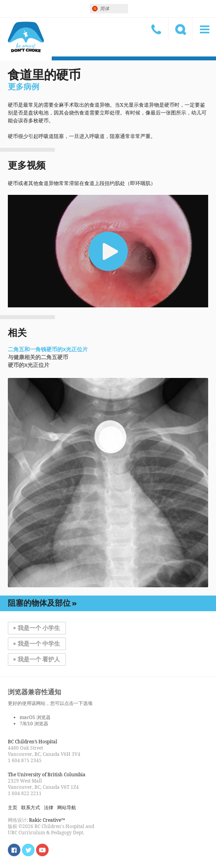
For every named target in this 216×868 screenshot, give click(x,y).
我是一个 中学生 (39, 644)
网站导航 (67, 807)
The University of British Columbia (47, 774)
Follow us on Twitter (28, 850)
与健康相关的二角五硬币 (38, 358)
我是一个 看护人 (39, 659)
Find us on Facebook (14, 850)
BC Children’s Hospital (33, 742)
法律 (49, 807)
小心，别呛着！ (26, 37)
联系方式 (156, 29)
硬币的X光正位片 (29, 365)
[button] (108, 251)
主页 (13, 807)
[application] (108, 251)
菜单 (204, 29)
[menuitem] (109, 9)
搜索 (180, 29)
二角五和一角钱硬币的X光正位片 (48, 350)
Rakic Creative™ (47, 820)
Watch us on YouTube (42, 850)
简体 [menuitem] (105, 8)
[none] (109, 9)
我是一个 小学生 (39, 628)
